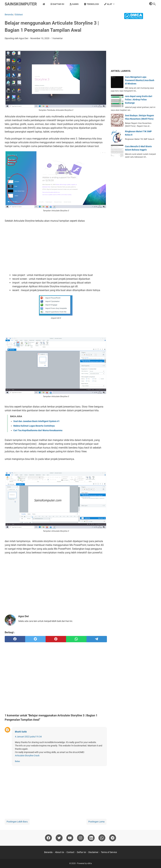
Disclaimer (93, 852)
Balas (17, 761)
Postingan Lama (96, 822)
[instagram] (80, 838)
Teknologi (91, 4)
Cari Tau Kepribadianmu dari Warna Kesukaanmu (38, 430)
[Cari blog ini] (154, 4)
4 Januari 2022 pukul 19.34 (28, 737)
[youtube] (70, 838)
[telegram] (97, 639)
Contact (70, 852)
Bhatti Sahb (21, 732)
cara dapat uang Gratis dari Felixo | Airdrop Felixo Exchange (139, 100)
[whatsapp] (76, 639)
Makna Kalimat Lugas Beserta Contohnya (34, 426)
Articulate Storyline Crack (27, 756)
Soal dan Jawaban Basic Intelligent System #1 (36, 421)
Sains (74, 4)
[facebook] (15, 639)
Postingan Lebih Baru (17, 822)
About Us (60, 852)
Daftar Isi (57, 4)
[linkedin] (91, 838)
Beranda (48, 852)
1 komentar (57, 38)
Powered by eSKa (84, 863)
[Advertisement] (56, 248)
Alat (108, 4)
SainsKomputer (21, 4)
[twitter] (35, 639)
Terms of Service (109, 852)
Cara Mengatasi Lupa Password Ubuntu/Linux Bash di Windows (140, 80)
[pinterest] (56, 639)
